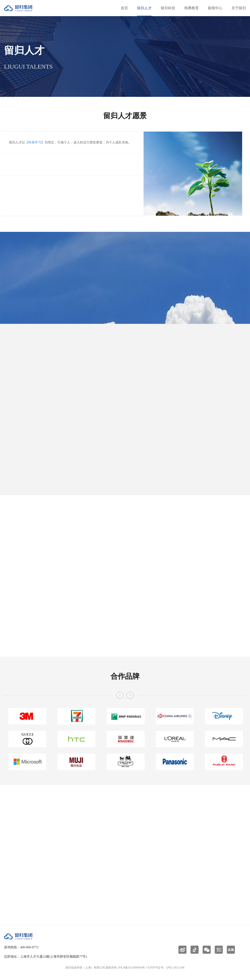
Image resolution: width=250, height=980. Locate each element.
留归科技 (168, 8)
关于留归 (239, 8)
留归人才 (144, 8)
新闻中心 (215, 8)
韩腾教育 (192, 8)
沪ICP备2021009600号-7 (132, 968)
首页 (124, 8)
